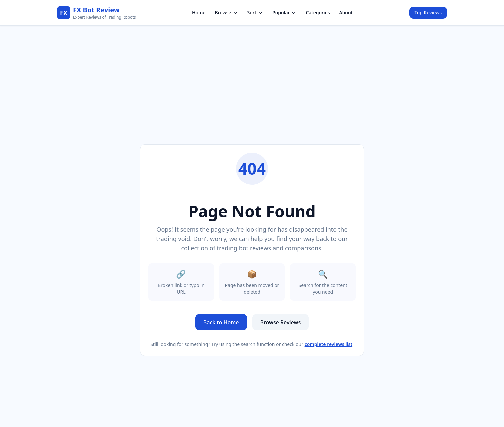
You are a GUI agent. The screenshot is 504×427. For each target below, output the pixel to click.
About (346, 13)
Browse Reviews (281, 322)
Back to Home (221, 322)
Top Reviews (428, 13)
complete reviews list (329, 344)
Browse (226, 13)
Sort (255, 13)
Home (199, 13)
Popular (284, 13)
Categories (318, 13)
